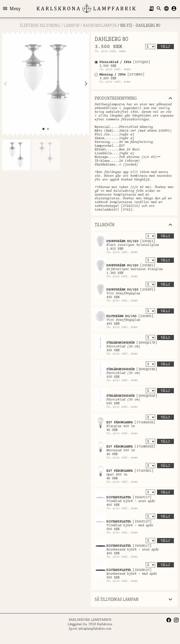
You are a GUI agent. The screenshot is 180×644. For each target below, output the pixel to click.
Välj (165, 47)
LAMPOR (71, 25)
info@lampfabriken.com (95, 628)
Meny (11, 8)
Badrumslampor (100, 25)
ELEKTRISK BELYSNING (40, 25)
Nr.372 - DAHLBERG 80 (140, 25)
